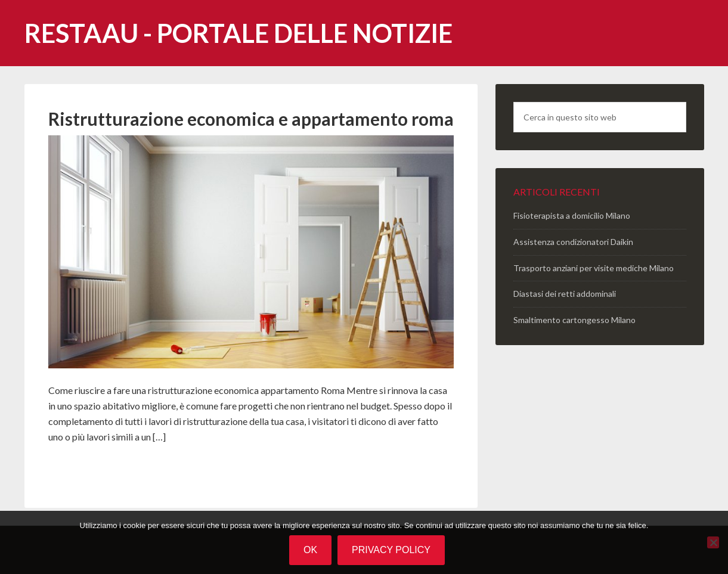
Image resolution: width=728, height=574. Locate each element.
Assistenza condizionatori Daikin (573, 242)
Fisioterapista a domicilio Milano (572, 215)
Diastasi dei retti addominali (565, 294)
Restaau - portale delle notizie (238, 33)
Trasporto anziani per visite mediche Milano (594, 268)
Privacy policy (391, 550)
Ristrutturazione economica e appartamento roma (251, 119)
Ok (310, 550)
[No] (713, 542)
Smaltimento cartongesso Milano (574, 320)
